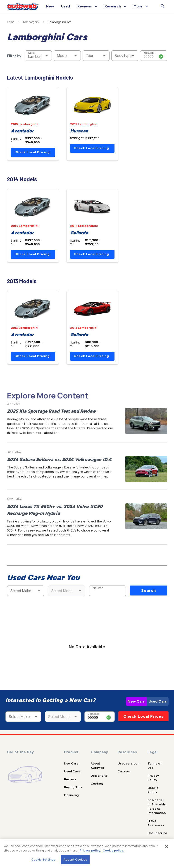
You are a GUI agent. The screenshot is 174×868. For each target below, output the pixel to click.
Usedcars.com (129, 763)
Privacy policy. (90, 850)
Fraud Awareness (156, 823)
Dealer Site (99, 776)
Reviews (70, 779)
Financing (71, 795)
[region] (87, 854)
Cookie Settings (43, 859)
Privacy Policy (153, 778)
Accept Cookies (75, 859)
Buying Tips (73, 787)
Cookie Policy (153, 790)
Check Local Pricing (32, 152)
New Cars (136, 701)
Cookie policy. (113, 850)
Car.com (124, 771)
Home (11, 22)
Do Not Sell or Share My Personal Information (157, 806)
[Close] (167, 847)
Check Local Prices (143, 716)
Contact (97, 783)
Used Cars (158, 701)
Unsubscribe (157, 833)
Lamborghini (31, 22)
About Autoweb (97, 766)
